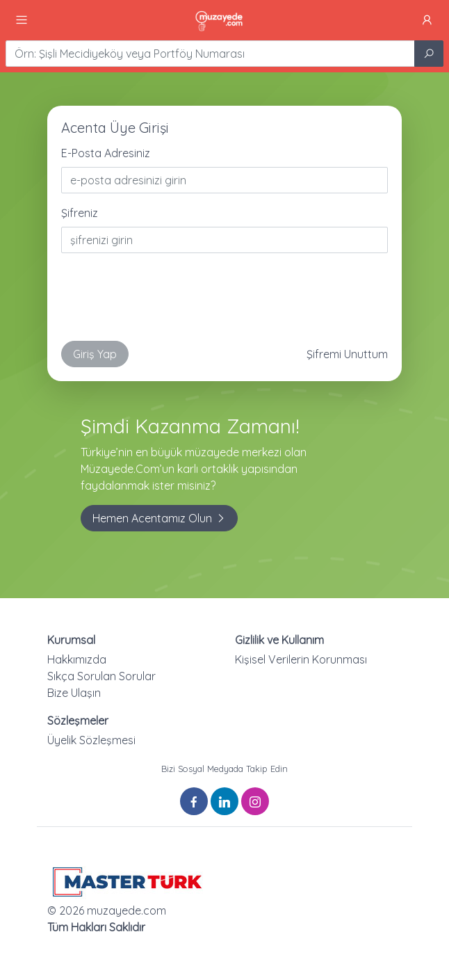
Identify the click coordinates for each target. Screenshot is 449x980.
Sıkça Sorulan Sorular (101, 676)
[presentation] (167, 303)
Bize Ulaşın (74, 693)
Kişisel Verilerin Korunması (301, 659)
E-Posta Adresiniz (106, 153)
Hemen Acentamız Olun (159, 518)
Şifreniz (80, 213)
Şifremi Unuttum (347, 354)
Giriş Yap (95, 354)
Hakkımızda (77, 659)
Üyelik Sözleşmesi (91, 740)
